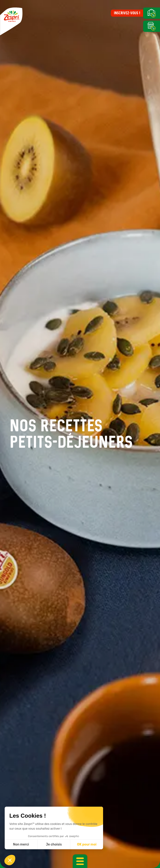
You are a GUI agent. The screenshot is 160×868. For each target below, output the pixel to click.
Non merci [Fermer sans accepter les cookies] (21, 844)
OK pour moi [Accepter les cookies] (87, 844)
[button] (10, 860)
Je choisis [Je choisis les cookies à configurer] (54, 844)
